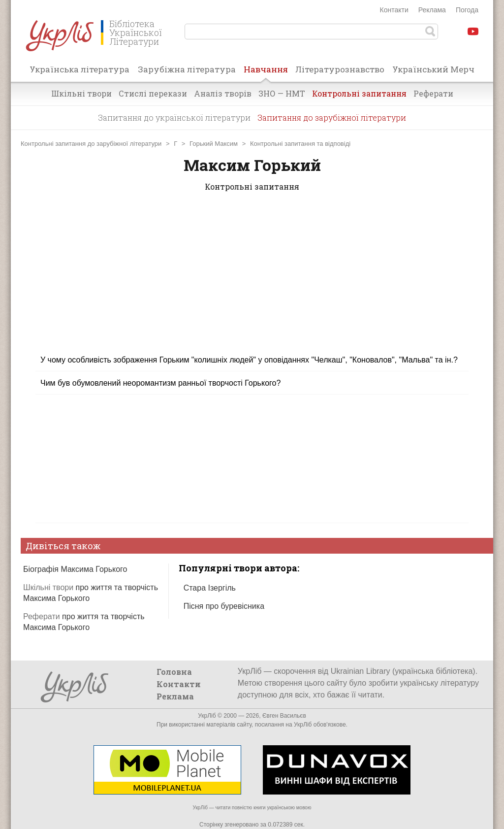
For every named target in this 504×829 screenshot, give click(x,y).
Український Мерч (433, 69)
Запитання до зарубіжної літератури (332, 117)
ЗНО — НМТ (282, 93)
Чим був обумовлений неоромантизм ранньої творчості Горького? (160, 383)
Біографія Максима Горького (75, 569)
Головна (174, 672)
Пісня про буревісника (224, 606)
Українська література (79, 69)
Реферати (433, 93)
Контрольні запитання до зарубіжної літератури (91, 144)
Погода (467, 10)
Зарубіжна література (187, 69)
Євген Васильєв (284, 716)
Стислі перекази (153, 93)
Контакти (394, 10)
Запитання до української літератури (174, 117)
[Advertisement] (252, 279)
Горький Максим (214, 144)
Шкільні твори (81, 93)
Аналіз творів (223, 93)
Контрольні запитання (359, 93)
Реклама (432, 10)
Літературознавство (340, 69)
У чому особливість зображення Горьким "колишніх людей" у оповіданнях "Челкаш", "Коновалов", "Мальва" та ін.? (249, 360)
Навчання (266, 72)
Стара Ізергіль (210, 588)
